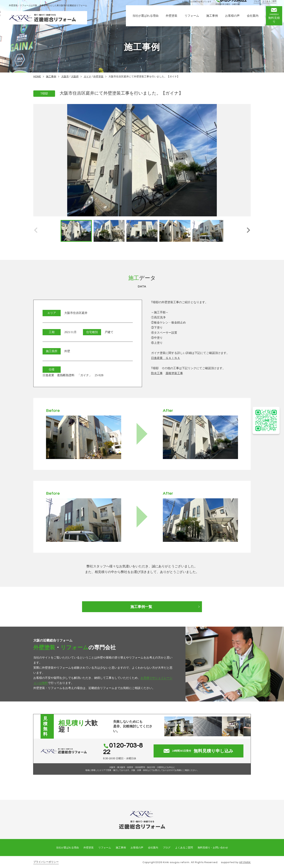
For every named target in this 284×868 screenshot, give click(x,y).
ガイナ (87, 76)
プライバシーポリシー (46, 858)
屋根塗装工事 (174, 373)
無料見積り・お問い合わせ (213, 843)
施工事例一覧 (142, 607)
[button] (248, 231)
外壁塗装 (174, 20)
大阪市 (65, 76)
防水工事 (157, 373)
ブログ (257, 6)
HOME (37, 76)
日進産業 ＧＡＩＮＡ (166, 358)
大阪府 (75, 76)
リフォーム (194, 20)
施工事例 (214, 20)
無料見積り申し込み (200, 749)
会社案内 (255, 20)
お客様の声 (234, 20)
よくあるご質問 (270, 6)
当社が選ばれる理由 (147, 20)
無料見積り (276, 20)
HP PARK (245, 858)
